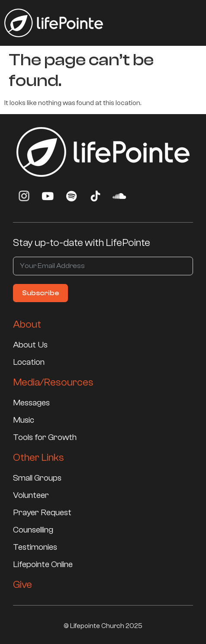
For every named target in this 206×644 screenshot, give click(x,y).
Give (23, 585)
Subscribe (40, 293)
